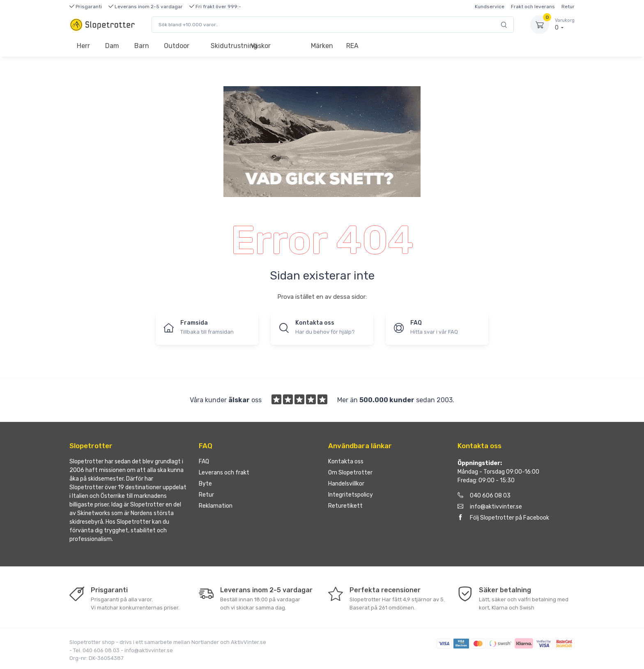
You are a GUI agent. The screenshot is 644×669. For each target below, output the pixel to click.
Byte (205, 484)
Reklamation (216, 506)
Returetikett (345, 506)
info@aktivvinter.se (490, 507)
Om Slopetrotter (350, 473)
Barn (142, 46)
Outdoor (177, 46)
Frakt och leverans (533, 7)
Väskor (261, 46)
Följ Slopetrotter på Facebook (503, 518)
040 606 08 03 (484, 496)
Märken (322, 46)
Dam (112, 46)
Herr (83, 46)
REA (352, 46)
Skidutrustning (227, 46)
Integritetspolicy (351, 495)
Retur (568, 7)
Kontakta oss (346, 462)
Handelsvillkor (346, 484)
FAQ (204, 462)
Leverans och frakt (224, 473)
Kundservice (490, 7)
